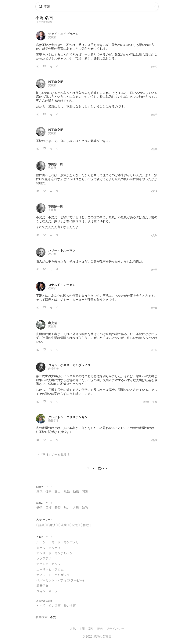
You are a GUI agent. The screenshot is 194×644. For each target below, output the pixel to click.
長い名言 (70, 606)
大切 (76, 508)
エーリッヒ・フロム (50, 569)
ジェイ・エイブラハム (63, 34)
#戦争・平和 (150, 402)
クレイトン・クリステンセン (68, 417)
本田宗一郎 (56, 164)
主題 (82, 629)
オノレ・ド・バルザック (53, 575)
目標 (48, 508)
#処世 (154, 440)
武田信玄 (42, 586)
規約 (100, 629)
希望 (58, 508)
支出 (58, 491)
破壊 (64, 525)
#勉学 (154, 115)
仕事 (48, 491)
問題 (85, 491)
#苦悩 (154, 67)
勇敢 (86, 525)
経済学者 (53, 369)
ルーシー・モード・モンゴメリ (58, 542)
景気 (39, 491)
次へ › (102, 468)
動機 (76, 491)
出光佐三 (54, 323)
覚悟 (39, 508)
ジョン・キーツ (47, 591)
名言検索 (41, 617)
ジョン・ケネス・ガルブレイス (69, 365)
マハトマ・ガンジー (50, 564)
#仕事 (154, 270)
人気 (73, 629)
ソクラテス (44, 558)
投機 (75, 525)
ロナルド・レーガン (62, 285)
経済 (52, 525)
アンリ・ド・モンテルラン (55, 553)
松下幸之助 (56, 82)
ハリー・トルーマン (62, 250)
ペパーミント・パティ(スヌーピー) (60, 580)
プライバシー (115, 629)
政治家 (52, 254)
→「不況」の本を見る (53, 455)
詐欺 (41, 525)
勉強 (67, 491)
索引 (91, 629)
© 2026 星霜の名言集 (97, 637)
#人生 (154, 235)
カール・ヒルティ (48, 548)
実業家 (52, 37)
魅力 (67, 508)
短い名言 (55, 606)
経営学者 (53, 420)
